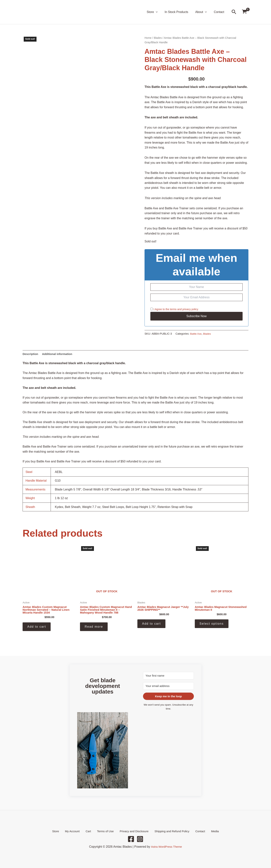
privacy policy (190, 309)
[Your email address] (168, 686)
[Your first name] (168, 675)
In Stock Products (179, 12)
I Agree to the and (174, 309)
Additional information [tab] (59, 354)
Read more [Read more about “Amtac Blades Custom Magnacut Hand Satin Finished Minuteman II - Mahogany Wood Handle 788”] (94, 628)
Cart (90, 831)
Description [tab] (31, 354)
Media (208, 831)
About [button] (202, 12)
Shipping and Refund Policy (169, 831)
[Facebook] (131, 839)
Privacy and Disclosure (132, 831)
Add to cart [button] (37, 628)
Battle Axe (196, 334)
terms (173, 309)
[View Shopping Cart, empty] (244, 12)
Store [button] (156, 12)
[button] (159, 12)
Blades (159, 38)
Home (148, 38)
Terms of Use (105, 831)
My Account (77, 831)
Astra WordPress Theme (166, 847)
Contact (220, 12)
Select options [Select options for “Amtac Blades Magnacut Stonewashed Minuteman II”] (212, 625)
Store (62, 831)
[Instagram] (140, 839)
